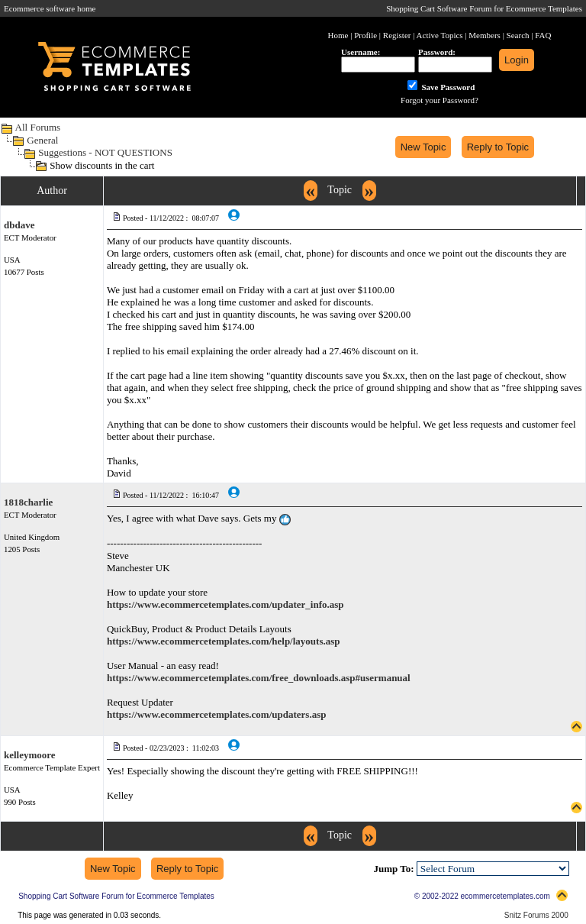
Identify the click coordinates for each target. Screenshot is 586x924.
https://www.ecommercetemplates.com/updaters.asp (217, 714)
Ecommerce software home (50, 8)
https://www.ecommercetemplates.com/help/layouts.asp (224, 641)
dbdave (19, 225)
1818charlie (28, 502)
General (42, 140)
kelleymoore (30, 755)
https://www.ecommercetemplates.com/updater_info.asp (225, 604)
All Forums (38, 127)
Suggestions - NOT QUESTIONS (105, 152)
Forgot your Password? (439, 100)
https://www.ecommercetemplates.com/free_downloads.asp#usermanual (259, 678)
